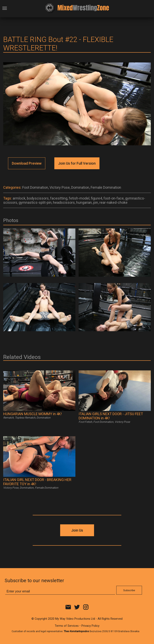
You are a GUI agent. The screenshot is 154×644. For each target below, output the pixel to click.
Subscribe (129, 590)
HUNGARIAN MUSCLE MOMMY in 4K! (32, 414)
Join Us (77, 530)
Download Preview (27, 163)
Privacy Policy (90, 626)
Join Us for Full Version (77, 163)
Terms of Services (67, 626)
